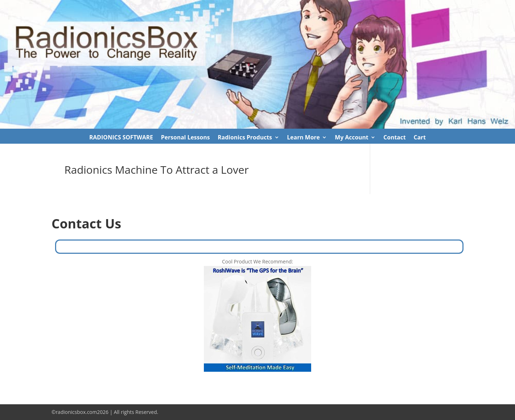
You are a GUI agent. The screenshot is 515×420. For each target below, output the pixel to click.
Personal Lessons (185, 138)
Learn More (304, 138)
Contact (394, 138)
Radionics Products (245, 138)
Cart (420, 138)
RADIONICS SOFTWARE (121, 138)
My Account (352, 138)
